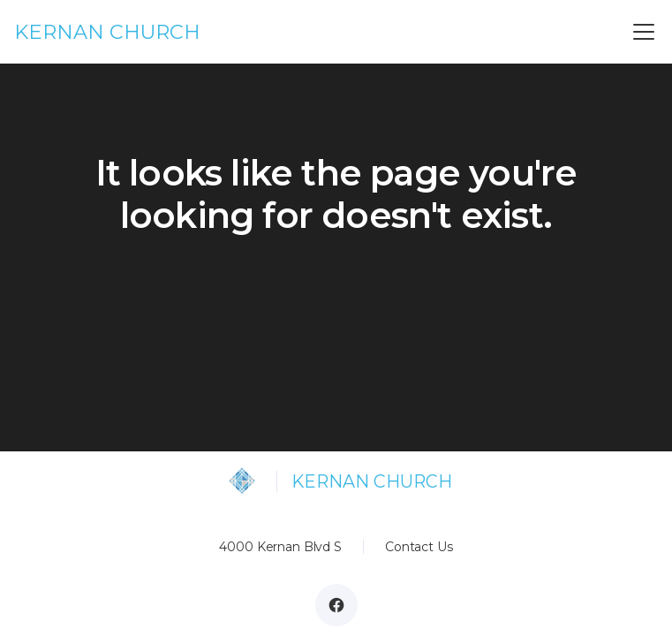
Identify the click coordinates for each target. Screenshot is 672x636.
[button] (640, 32)
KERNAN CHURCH (107, 32)
